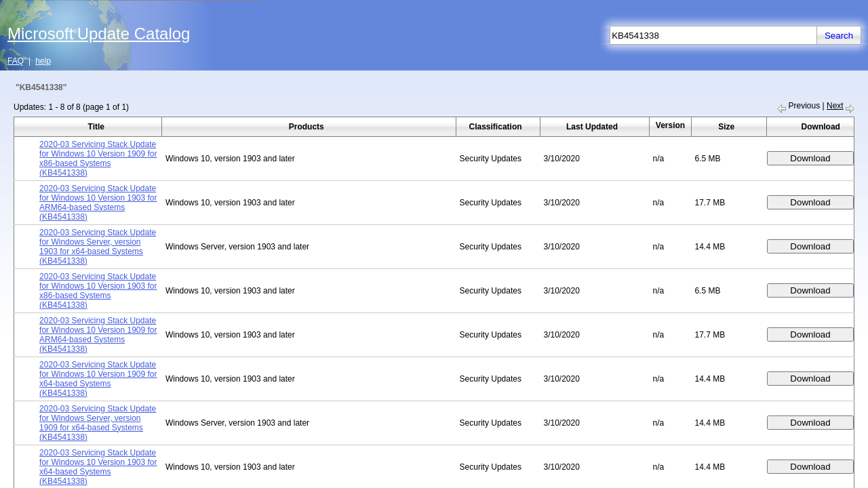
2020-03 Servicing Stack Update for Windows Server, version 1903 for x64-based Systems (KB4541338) (98, 247)
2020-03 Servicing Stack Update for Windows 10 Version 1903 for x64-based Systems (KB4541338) (98, 467)
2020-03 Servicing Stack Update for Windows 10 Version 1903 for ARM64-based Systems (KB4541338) (98, 203)
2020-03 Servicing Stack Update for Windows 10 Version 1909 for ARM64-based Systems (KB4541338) (98, 335)
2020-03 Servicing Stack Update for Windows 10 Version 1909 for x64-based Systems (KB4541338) (98, 379)
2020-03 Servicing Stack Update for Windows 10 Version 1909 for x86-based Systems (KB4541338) (98, 159)
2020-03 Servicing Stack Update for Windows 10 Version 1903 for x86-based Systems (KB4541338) (98, 291)
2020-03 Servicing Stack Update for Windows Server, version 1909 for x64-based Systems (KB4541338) (98, 423)
